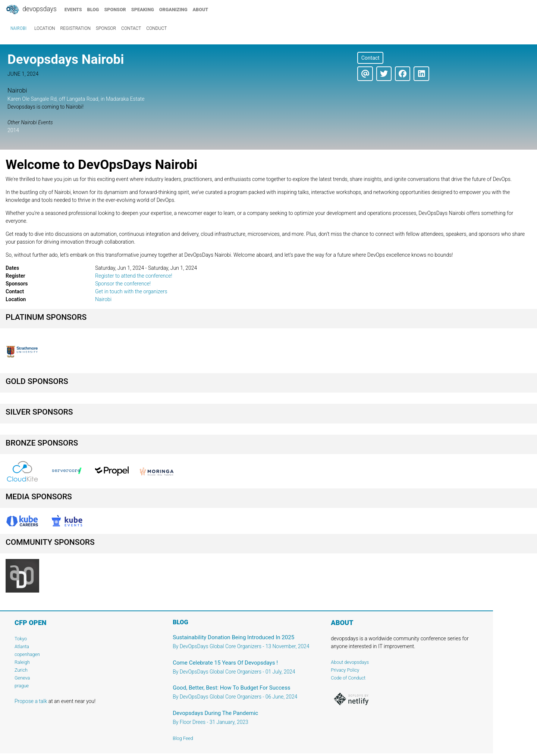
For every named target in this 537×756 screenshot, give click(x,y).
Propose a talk (31, 701)
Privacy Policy (345, 670)
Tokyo (21, 639)
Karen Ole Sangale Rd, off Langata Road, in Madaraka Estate (76, 99)
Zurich (21, 670)
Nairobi (18, 28)
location (45, 28)
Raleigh (22, 662)
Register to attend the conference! (134, 276)
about (201, 10)
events (73, 10)
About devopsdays (350, 662)
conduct (156, 28)
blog (93, 10)
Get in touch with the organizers (131, 291)
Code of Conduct (348, 678)
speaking (143, 10)
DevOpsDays (31, 10)
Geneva (22, 678)
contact (131, 28)
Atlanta (22, 646)
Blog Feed (183, 738)
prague (22, 686)
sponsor (115, 10)
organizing (173, 10)
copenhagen (27, 654)
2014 (13, 130)
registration (76, 28)
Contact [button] (370, 58)
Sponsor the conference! (123, 284)
